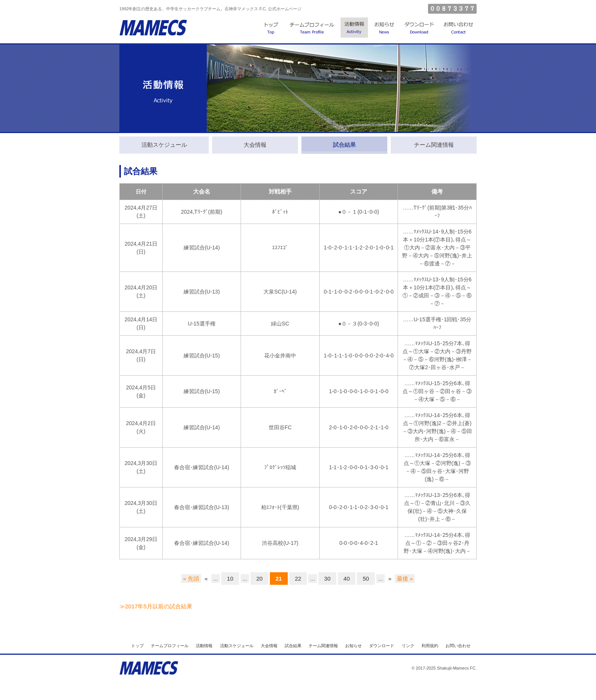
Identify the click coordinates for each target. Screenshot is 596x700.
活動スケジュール (237, 646)
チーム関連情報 (323, 646)
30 (327, 579)
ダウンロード (419, 29)
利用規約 (430, 646)
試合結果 (293, 646)
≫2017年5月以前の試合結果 (156, 606)
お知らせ (384, 29)
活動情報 (354, 29)
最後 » (405, 579)
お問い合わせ (458, 29)
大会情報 (269, 646)
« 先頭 (191, 579)
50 (366, 579)
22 (298, 579)
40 (347, 579)
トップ (271, 29)
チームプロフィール (312, 29)
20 (259, 579)
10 (230, 579)
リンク (408, 646)
